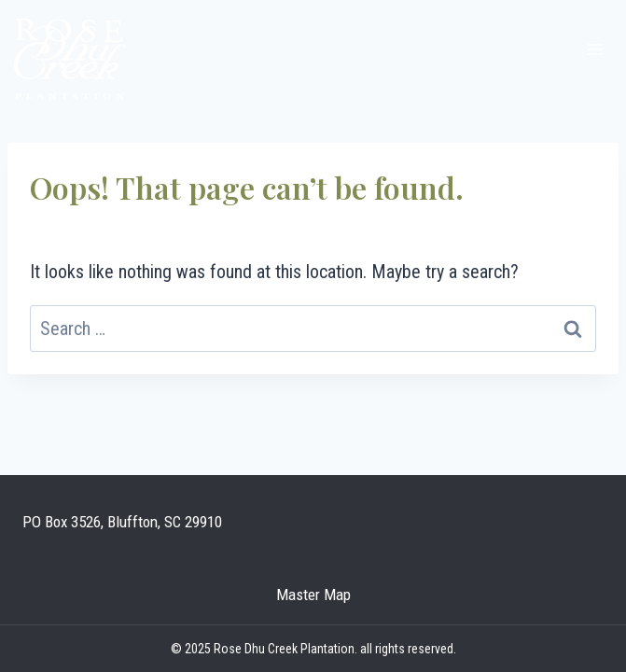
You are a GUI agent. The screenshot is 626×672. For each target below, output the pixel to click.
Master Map (313, 595)
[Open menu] (595, 49)
